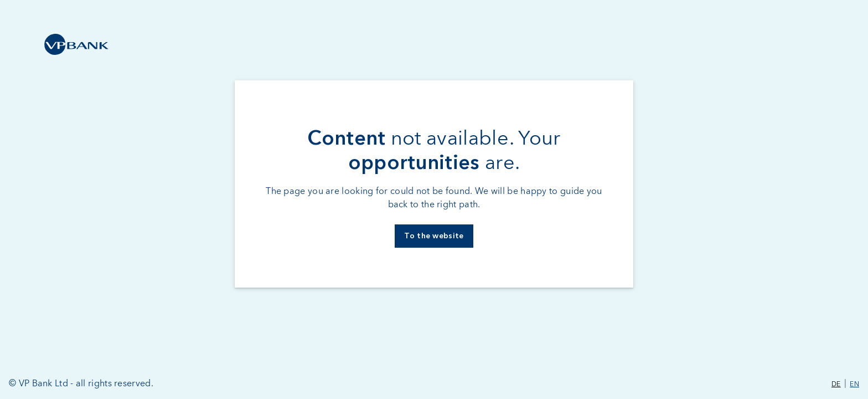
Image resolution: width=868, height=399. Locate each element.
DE (836, 385)
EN (854, 385)
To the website (434, 236)
